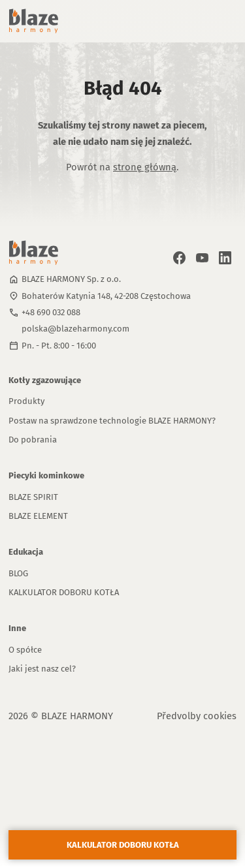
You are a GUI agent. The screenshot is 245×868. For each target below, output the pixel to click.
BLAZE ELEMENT (38, 516)
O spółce (25, 650)
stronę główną (145, 167)
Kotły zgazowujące (45, 380)
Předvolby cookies (197, 716)
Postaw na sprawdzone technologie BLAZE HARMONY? (112, 421)
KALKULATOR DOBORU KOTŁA (64, 592)
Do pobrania (33, 440)
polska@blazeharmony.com (75, 329)
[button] (215, 21)
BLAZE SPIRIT (33, 497)
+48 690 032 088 (51, 312)
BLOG (18, 573)
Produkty (26, 401)
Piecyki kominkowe (46, 475)
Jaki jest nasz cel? (42, 669)
